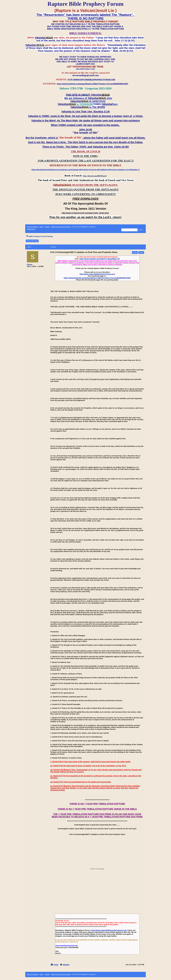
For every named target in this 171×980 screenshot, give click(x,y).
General (47, 227)
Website (66, 965)
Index (41, 227)
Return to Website (32, 227)
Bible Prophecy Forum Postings (61, 227)
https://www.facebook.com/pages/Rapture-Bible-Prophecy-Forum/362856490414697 (97, 278)
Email (56, 965)
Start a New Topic (32, 241)
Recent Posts (31, 229)
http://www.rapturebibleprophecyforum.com (97, 274)
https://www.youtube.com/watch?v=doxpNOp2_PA (100, 259)
